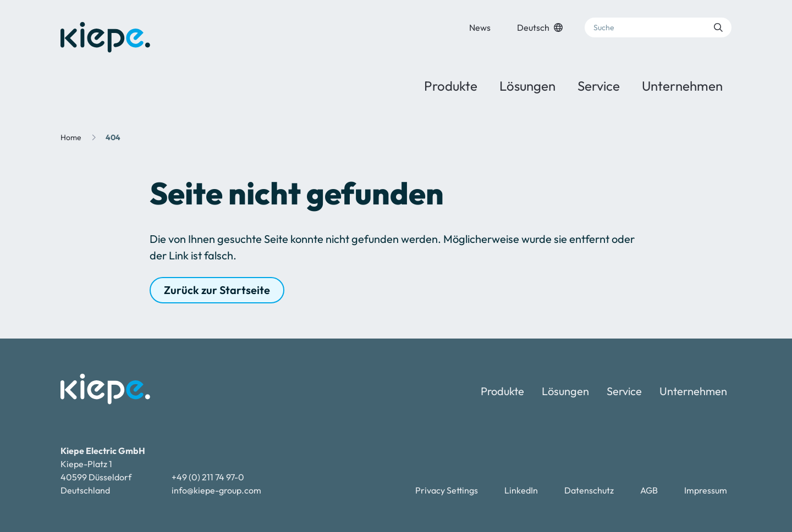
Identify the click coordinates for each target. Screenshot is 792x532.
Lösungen (527, 86)
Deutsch (540, 27)
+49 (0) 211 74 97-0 (208, 477)
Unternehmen (682, 86)
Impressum (706, 490)
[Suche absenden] (718, 27)
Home (71, 137)
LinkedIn (521, 490)
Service (599, 86)
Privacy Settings (447, 490)
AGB (649, 490)
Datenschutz (589, 490)
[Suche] (658, 27)
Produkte (451, 86)
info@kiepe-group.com (216, 490)
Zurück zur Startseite (217, 290)
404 (113, 137)
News (480, 27)
